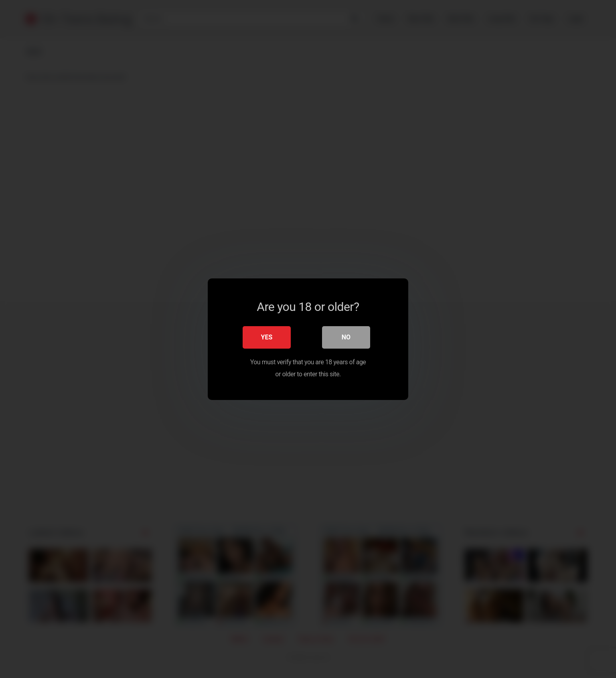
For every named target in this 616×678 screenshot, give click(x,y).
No (346, 337)
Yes (267, 337)
